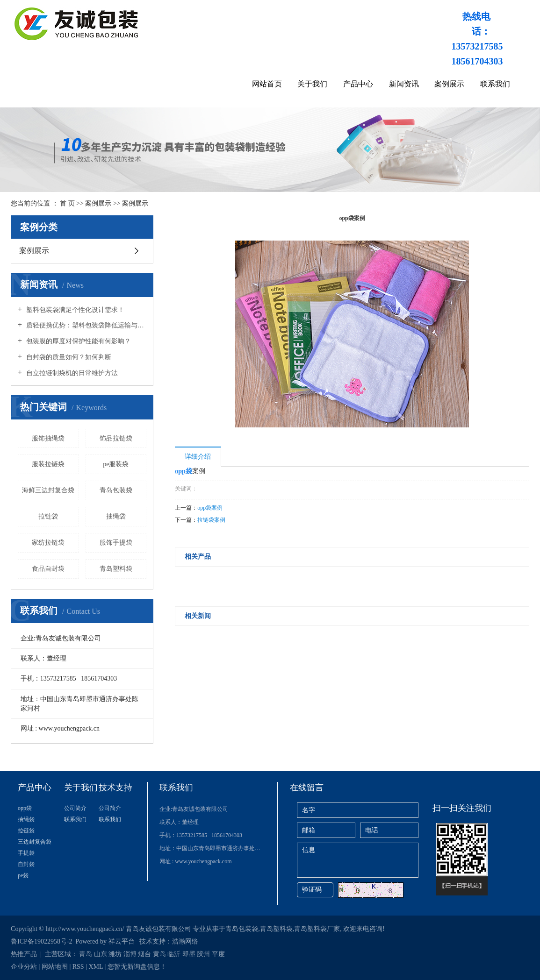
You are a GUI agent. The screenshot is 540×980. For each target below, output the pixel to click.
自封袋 (26, 864)
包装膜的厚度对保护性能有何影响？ (78, 341)
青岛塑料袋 (116, 569)
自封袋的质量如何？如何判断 (68, 357)
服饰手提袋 (116, 543)
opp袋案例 (210, 508)
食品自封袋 (48, 569)
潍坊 (115, 954)
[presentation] (181, 577)
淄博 (130, 954)
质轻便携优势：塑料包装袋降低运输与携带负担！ (85, 325)
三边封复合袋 (35, 842)
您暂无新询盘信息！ (137, 967)
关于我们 (312, 84)
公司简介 (75, 808)
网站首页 (267, 84)
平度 (218, 954)
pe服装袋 (116, 464)
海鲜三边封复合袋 (48, 490)
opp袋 (25, 808)
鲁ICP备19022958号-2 (41, 941)
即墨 (189, 954)
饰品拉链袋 (116, 438)
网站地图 (55, 967)
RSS (78, 967)
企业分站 (24, 967)
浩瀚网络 (185, 941)
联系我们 (495, 84)
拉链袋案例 (211, 520)
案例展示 (449, 84)
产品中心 (358, 84)
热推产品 (24, 954)
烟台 (144, 954)
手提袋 (26, 853)
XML (96, 967)
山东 (101, 954)
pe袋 (23, 875)
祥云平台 (122, 941)
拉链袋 (48, 516)
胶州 (203, 954)
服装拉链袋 (48, 464)
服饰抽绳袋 (48, 438)
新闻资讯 (404, 84)
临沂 (174, 954)
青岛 (86, 954)
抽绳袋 (116, 516)
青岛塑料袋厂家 (317, 929)
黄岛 (159, 954)
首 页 (67, 203)
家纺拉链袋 (48, 543)
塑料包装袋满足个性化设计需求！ (74, 310)
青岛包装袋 (116, 490)
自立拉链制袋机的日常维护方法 (71, 373)
